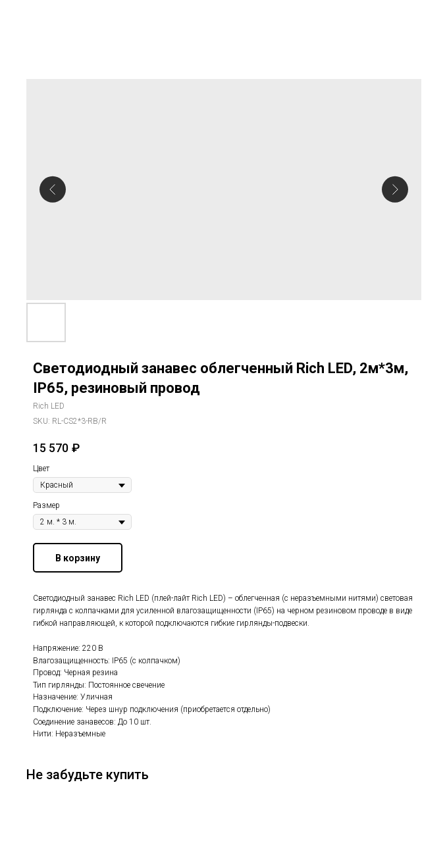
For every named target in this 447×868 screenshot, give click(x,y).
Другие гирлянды (56, 19)
